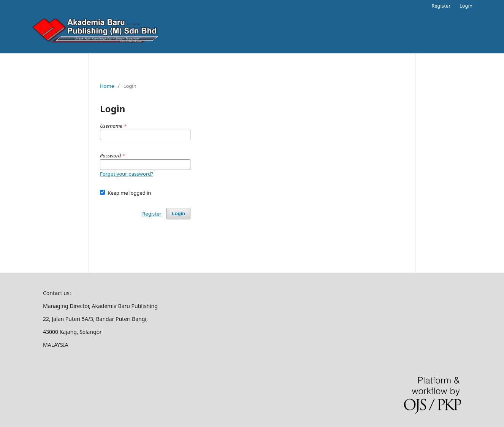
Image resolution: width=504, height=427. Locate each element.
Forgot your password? (127, 174)
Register (441, 6)
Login (466, 6)
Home (107, 86)
